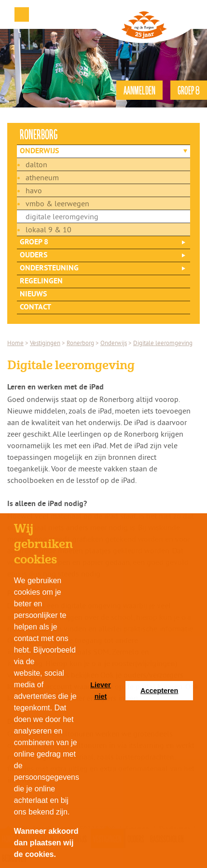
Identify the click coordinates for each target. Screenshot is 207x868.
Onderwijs (39, 151)
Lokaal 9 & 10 (48, 229)
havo (34, 190)
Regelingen (41, 281)
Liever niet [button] (100, 691)
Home (15, 343)
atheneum (42, 177)
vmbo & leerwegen (57, 203)
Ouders (34, 255)
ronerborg (39, 134)
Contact (35, 307)
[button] (59, 855)
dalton (36, 164)
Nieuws (33, 294)
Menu (22, 14)
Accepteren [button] (159, 691)
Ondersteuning (49, 268)
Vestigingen (45, 343)
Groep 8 (34, 242)
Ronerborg (80, 343)
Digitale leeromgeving (62, 216)
